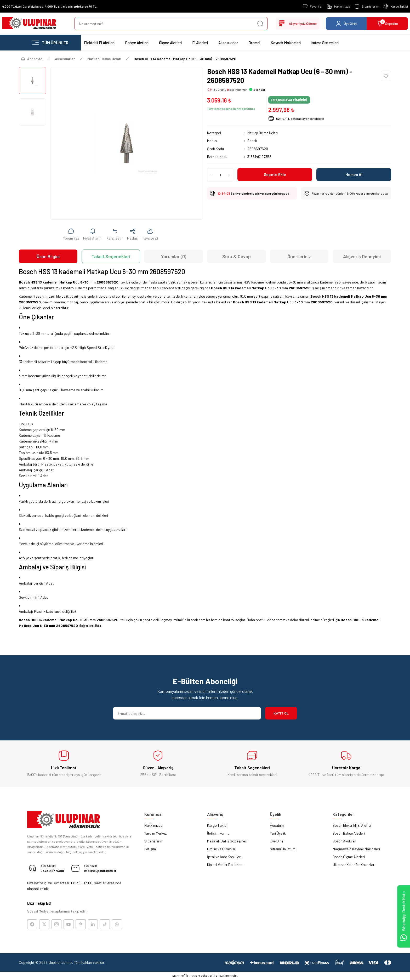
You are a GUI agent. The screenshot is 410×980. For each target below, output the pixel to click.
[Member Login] (346, 24)
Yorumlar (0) (174, 256)
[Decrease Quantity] (211, 175)
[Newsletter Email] (187, 713)
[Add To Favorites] (386, 76)
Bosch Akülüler (344, 841)
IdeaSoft (179, 976)
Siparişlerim (154, 841)
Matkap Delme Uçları (263, 133)
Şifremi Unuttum (283, 849)
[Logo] (29, 24)
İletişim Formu (218, 833)
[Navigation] (50, 43)
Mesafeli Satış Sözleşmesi (227, 841)
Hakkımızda (153, 825)
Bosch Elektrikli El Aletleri (352, 825)
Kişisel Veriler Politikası (225, 865)
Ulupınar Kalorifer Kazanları (354, 865)
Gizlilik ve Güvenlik (221, 849)
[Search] (169, 24)
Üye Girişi (277, 841)
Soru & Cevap (237, 256)
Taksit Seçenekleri (111, 256)
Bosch (252, 141)
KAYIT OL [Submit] (281, 713)
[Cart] (387, 24)
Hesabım (277, 825)
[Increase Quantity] (229, 175)
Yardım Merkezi (156, 833)
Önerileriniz (299, 256)
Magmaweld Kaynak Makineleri (356, 849)
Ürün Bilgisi (48, 256)
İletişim (150, 849)
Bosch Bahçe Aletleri (349, 833)
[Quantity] (220, 175)
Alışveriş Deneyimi (362, 256)
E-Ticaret (194, 976)
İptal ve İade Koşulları (224, 857)
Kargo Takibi (217, 825)
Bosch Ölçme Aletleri (349, 857)
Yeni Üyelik (278, 833)
